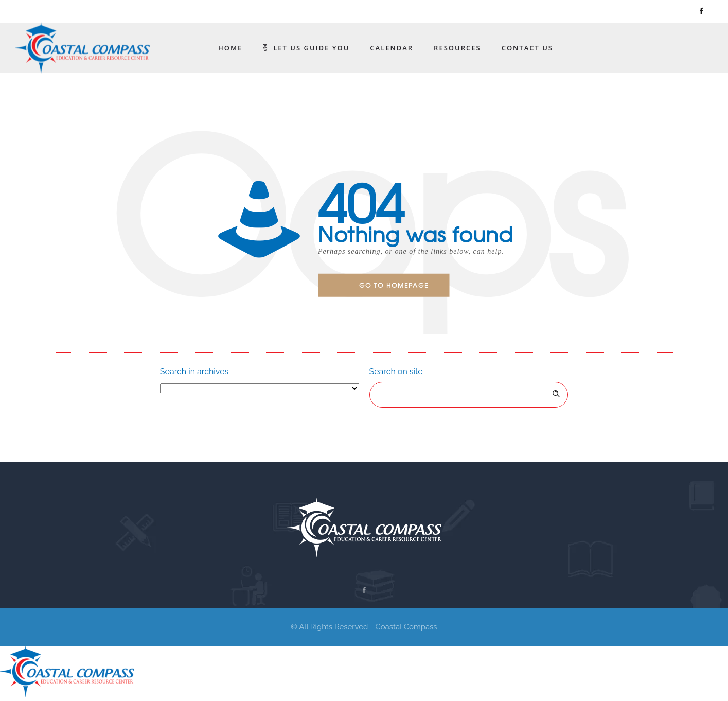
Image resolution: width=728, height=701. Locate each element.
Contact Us (527, 48)
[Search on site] (469, 395)
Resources (457, 48)
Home (230, 48)
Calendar (392, 48)
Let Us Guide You (306, 48)
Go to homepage (394, 285)
